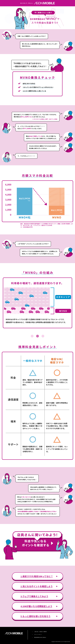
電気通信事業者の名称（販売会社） (40, 637)
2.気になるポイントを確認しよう (37, 586)
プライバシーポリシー (38, 635)
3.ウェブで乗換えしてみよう (34, 596)
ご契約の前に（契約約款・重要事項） (41, 632)
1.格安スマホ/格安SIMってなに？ (37, 576)
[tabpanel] (37, 303)
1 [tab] (32, 336)
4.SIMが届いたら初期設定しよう (36, 606)
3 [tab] (43, 336)
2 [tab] (37, 336)
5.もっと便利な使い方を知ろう (35, 616)
